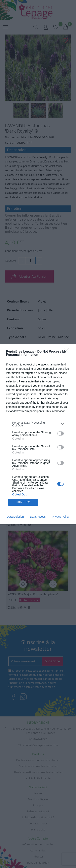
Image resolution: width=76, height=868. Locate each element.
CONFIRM (23, 502)
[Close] (68, 352)
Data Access (38, 517)
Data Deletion (15, 517)
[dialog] (38, 434)
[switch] (61, 433)
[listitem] (38, 424)
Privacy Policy (61, 517)
